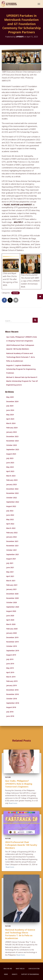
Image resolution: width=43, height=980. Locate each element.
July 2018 (10, 712)
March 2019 (11, 677)
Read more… (14, 803)
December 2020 (12, 594)
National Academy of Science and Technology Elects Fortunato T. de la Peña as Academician (21, 357)
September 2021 (13, 554)
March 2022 (11, 528)
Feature (15, 293)
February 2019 (12, 681)
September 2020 (13, 607)
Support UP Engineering (30, 974)
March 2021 (11, 581)
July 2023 (10, 458)
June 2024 (10, 410)
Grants (15, 974)
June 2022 (10, 515)
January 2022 (11, 537)
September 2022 (13, 502)
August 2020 (11, 611)
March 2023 (11, 476)
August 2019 (11, 655)
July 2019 (10, 659)
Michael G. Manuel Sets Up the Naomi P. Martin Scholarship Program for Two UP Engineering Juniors (22, 381)
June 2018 (10, 716)
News (6, 974)
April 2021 (10, 576)
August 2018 (11, 707)
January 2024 (11, 432)
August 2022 (11, 506)
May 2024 (10, 415)
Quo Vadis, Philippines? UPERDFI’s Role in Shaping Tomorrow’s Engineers (19, 784)
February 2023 (12, 480)
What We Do (20, 969)
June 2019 (10, 664)
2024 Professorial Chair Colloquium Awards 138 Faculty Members (21, 845)
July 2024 (10, 406)
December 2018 (12, 690)
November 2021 (12, 546)
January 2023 (11, 484)
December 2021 (12, 541)
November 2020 (12, 598)
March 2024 (11, 423)
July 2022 (10, 511)
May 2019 (10, 668)
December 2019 (12, 637)
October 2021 (12, 550)
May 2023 (10, 467)
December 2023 (12, 436)
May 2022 (10, 519)
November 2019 (12, 642)
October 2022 (12, 498)
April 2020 (10, 620)
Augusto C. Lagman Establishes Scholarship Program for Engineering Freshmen (21, 369)
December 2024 (12, 401)
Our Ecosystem (34, 969)
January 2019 (11, 685)
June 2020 (10, 616)
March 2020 (11, 624)
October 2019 (12, 646)
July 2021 (10, 563)
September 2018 (13, 703)
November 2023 (12, 441)
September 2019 (13, 651)
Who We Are (8, 969)
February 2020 (12, 629)
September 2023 (13, 449)
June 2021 (10, 567)
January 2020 (11, 633)
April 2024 (10, 419)
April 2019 (10, 672)
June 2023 (10, 463)
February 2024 (12, 428)
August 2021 (11, 559)
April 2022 (10, 524)
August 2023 (11, 454)
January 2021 (11, 589)
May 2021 (10, 572)
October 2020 (12, 602)
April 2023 (10, 471)
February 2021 (12, 585)
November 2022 (12, 493)
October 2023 (12, 445)
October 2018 (12, 699)
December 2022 (12, 489)
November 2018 (12, 694)
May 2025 (10, 397)
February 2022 (12, 533)
